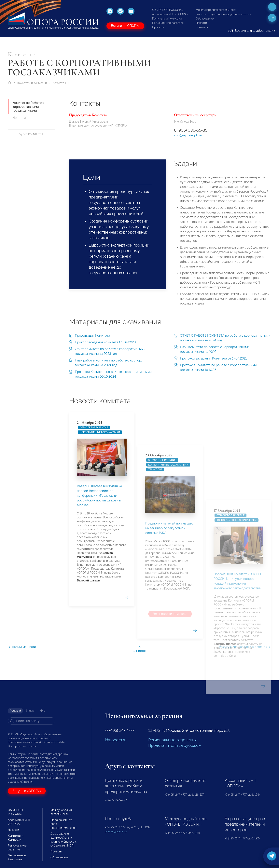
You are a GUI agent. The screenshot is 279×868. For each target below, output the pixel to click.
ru (272, 18)
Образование (205, 19)
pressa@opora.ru (116, 831)
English (31, 711)
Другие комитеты (28, 134)
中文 (43, 711)
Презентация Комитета (92, 336)
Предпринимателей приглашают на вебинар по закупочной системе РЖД (170, 676)
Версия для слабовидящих (252, 31)
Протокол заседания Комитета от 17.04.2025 (214, 358)
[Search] (32, 721)
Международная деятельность (216, 10)
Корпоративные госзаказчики (100, 536)
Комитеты (59, 83)
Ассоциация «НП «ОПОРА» (170, 14)
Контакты (202, 27)
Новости (201, 23)
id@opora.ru (116, 740)
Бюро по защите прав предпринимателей (223, 14)
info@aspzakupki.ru (188, 135)
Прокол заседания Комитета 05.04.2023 (105, 342)
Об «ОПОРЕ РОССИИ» (168, 10)
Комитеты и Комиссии (167, 19)
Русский (15, 711)
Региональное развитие (168, 23)
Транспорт (155, 617)
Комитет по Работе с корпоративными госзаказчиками (28, 107)
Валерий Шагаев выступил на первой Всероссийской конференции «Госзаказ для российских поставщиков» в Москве (99, 600)
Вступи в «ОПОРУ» (125, 26)
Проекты (158, 27)
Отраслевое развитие (94, 532)
